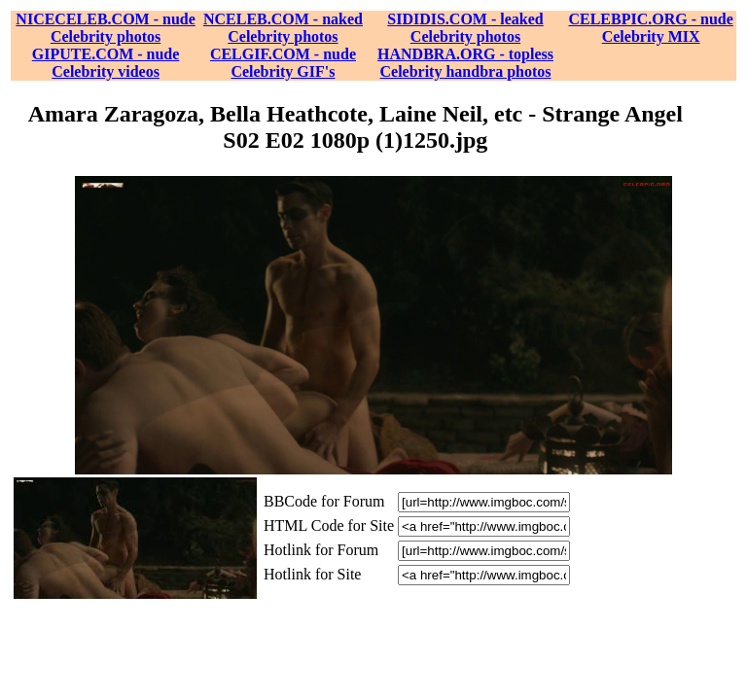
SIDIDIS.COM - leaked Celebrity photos (465, 28)
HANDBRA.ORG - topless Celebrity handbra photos (465, 63)
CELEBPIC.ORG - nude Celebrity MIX (650, 28)
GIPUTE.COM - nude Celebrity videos (106, 63)
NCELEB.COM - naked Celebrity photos (283, 28)
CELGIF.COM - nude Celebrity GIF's (283, 63)
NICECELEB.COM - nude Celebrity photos (105, 28)
